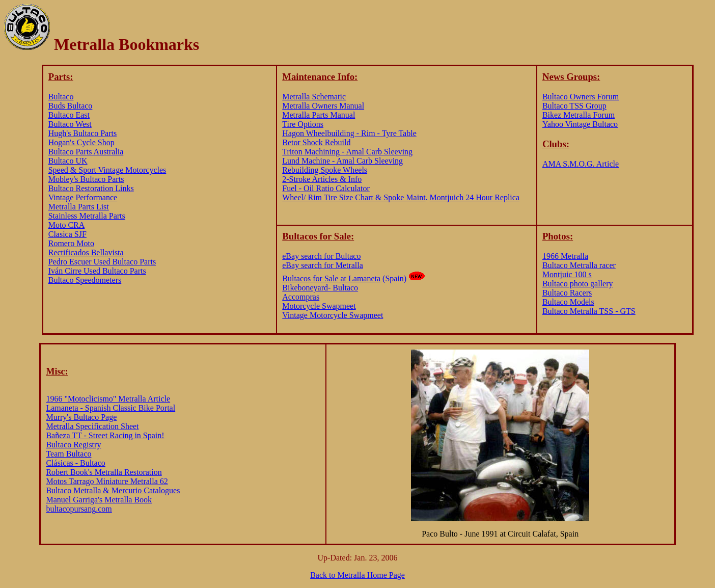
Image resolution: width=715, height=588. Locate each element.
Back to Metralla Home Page (358, 575)
